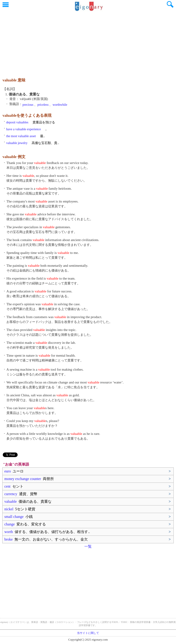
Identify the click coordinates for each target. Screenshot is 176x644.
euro (14, 471)
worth (47, 532)
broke (46, 539)
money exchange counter (29, 479)
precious (28, 105)
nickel (20, 509)
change (25, 524)
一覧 (88, 546)
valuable (28, 501)
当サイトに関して (88, 633)
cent (14, 486)
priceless (43, 105)
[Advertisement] (88, 42)
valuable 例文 (14, 157)
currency (21, 494)
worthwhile (60, 105)
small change (19, 517)
